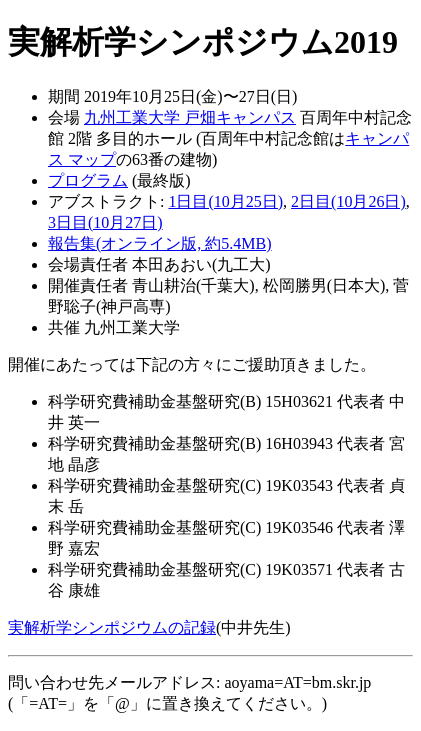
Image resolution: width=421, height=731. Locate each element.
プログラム (88, 180)
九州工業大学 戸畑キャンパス (190, 117)
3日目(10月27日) (105, 222)
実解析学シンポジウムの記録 (112, 627)
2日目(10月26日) (348, 201)
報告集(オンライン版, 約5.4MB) (160, 243)
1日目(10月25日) (225, 201)
